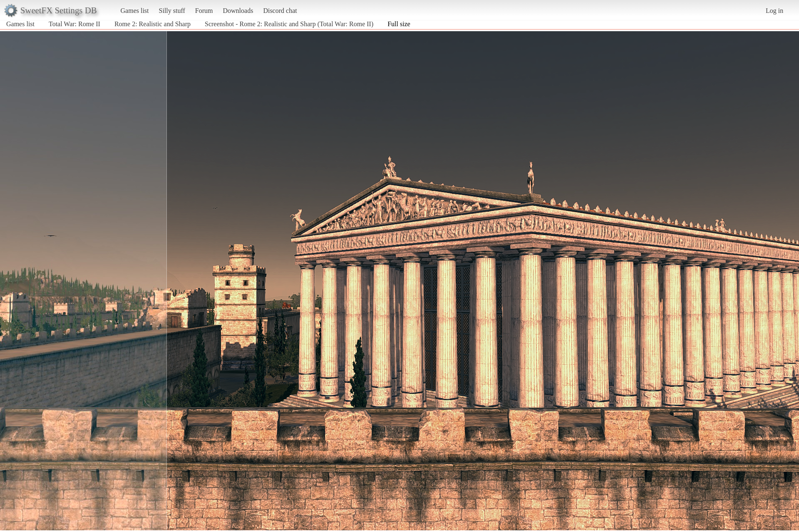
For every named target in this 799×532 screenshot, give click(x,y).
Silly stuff (172, 11)
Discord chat (280, 11)
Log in (774, 11)
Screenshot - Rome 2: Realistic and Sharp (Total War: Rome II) (289, 24)
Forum (204, 11)
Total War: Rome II (74, 24)
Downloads (238, 11)
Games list (135, 11)
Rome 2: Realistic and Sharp (153, 24)
